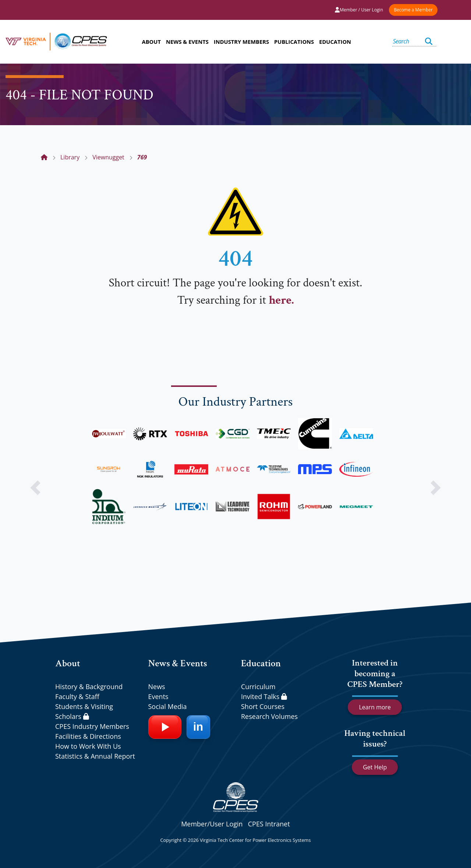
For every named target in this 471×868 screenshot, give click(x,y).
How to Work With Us (88, 746)
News (157, 687)
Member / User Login (359, 10)
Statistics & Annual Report (95, 756)
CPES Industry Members (92, 726)
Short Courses (263, 706)
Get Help (375, 767)
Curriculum (258, 687)
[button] (35, 488)
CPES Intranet (269, 824)
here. (281, 300)
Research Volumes (269, 716)
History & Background (89, 687)
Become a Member (413, 10)
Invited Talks (264, 696)
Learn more (375, 707)
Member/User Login (212, 824)
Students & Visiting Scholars (84, 711)
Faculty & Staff (77, 696)
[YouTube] (165, 727)
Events (158, 696)
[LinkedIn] (198, 727)
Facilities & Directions (88, 736)
